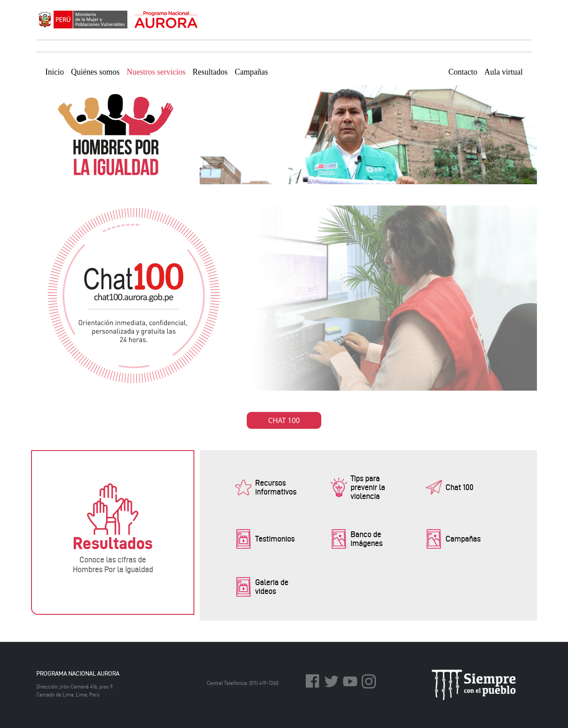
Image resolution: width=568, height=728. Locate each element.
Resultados (210, 72)
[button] (273, 487)
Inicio (55, 72)
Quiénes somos (95, 72)
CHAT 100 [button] (284, 420)
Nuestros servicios (156, 72)
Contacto (463, 72)
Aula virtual (504, 72)
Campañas (251, 72)
